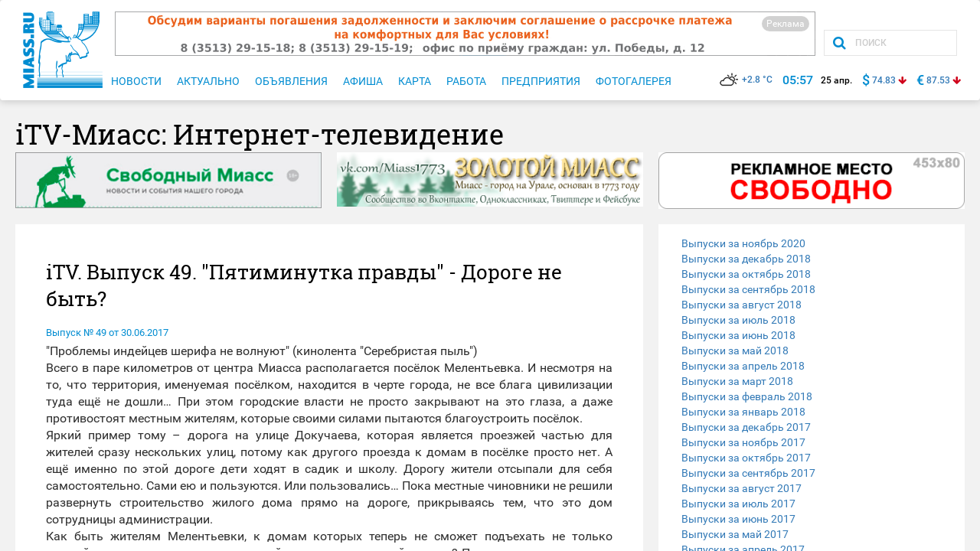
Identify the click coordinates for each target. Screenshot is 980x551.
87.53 (938, 80)
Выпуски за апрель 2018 (743, 366)
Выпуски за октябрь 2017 (746, 458)
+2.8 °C (746, 80)
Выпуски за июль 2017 (738, 504)
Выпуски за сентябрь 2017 (748, 473)
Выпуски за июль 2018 (738, 320)
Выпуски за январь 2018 (743, 412)
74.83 (884, 80)
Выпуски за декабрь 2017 (746, 427)
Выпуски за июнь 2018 (738, 335)
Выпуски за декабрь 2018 (746, 259)
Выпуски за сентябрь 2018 (748, 289)
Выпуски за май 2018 (735, 350)
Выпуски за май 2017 (735, 534)
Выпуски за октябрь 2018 (746, 274)
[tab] (812, 243)
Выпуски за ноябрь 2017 (743, 442)
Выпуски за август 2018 (742, 305)
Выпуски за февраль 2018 (747, 396)
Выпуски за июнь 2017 (738, 519)
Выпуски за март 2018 (737, 381)
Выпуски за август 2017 (742, 488)
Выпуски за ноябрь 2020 (743, 243)
